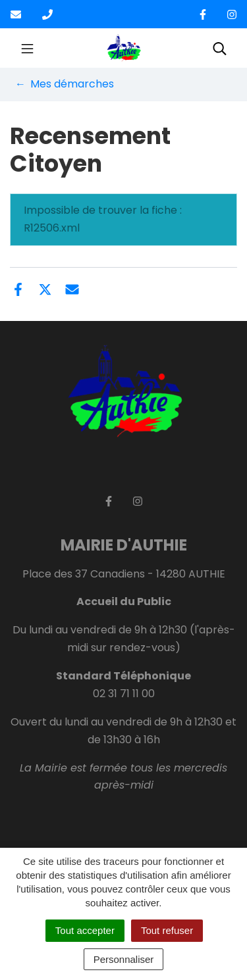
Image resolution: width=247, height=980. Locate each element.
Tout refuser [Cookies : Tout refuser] (167, 930)
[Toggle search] (220, 48)
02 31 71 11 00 (124, 694)
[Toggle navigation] (27, 48)
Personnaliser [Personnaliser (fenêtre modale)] (124, 959)
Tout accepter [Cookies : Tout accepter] (85, 930)
